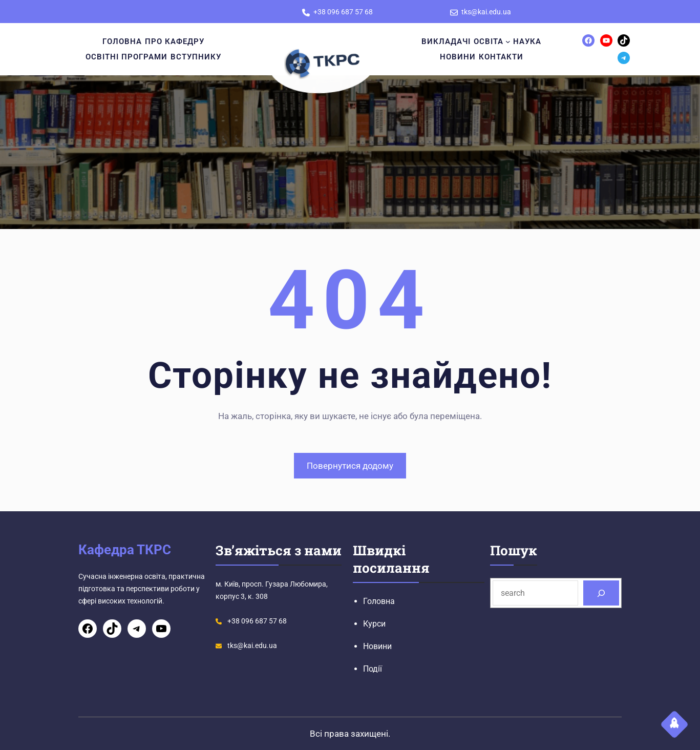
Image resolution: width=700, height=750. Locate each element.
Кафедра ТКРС (125, 550)
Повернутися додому (350, 466)
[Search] (601, 593)
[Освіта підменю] (508, 41)
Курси (374, 624)
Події (373, 669)
